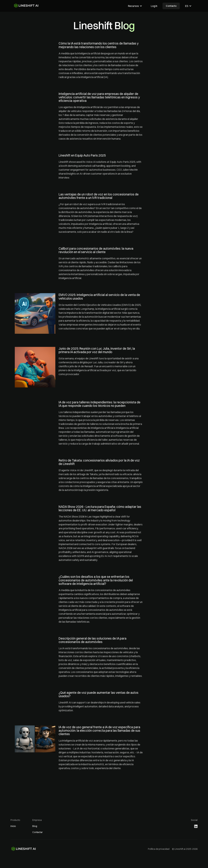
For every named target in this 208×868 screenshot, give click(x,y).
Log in (154, 6)
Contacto (171, 6)
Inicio (13, 826)
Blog (35, 826)
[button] (135, 6)
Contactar (38, 832)
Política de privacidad (159, 849)
